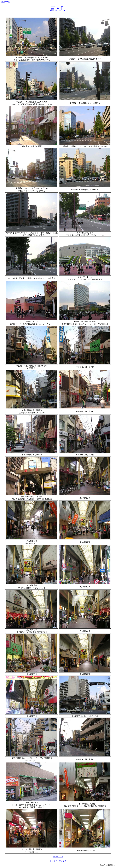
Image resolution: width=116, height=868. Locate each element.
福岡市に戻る (58, 857)
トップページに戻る (58, 861)
